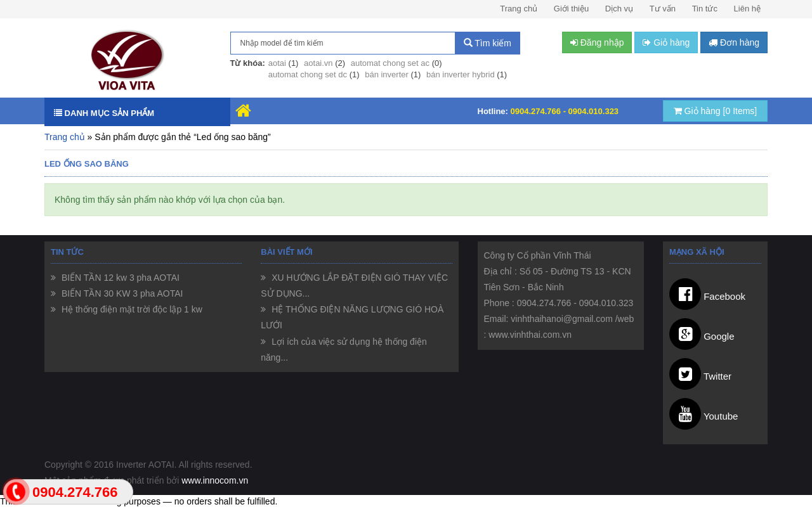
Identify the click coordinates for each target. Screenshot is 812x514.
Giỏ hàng (716, 111)
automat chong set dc (308, 74)
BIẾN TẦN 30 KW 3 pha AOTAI (121, 293)
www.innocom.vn (215, 480)
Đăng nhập (597, 42)
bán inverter (387, 74)
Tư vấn (663, 9)
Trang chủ (519, 9)
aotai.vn (318, 63)
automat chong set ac (390, 63)
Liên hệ (747, 9)
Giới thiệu (571, 9)
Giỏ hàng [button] (666, 42)
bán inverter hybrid (461, 74)
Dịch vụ (619, 9)
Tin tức (705, 9)
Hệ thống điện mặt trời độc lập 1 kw (131, 309)
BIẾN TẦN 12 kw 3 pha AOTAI (119, 278)
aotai (277, 63)
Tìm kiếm (488, 43)
